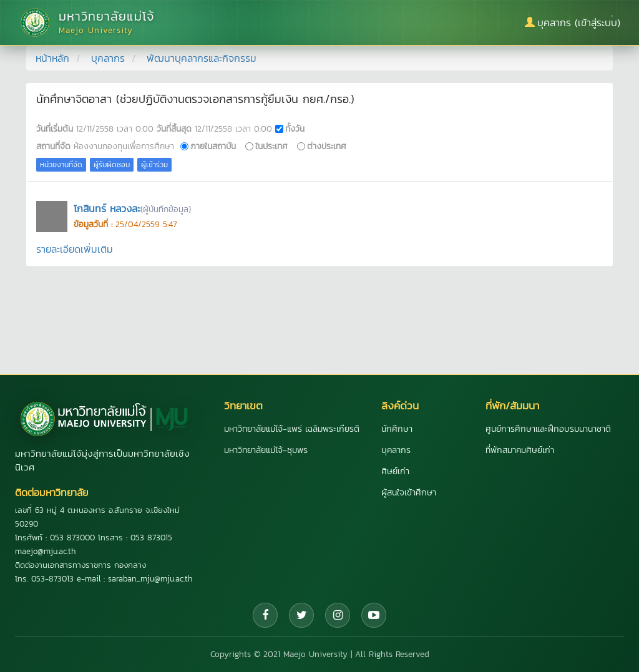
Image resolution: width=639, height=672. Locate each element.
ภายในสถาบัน (213, 146)
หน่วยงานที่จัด (61, 165)
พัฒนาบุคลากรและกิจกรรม (202, 58)
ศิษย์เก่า (395, 471)
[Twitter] (301, 615)
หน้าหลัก (52, 58)
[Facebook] (265, 615)
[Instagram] (338, 615)
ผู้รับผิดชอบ (112, 165)
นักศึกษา (397, 429)
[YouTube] (374, 615)
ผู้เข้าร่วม (154, 165)
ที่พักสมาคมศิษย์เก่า (520, 450)
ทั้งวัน (295, 129)
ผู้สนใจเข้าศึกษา (409, 493)
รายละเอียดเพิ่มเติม (75, 249)
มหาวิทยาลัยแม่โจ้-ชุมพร (266, 450)
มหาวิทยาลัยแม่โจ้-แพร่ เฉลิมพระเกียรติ (292, 429)
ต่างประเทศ (327, 146)
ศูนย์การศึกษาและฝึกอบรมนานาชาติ (548, 429)
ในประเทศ (271, 146)
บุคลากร (108, 58)
